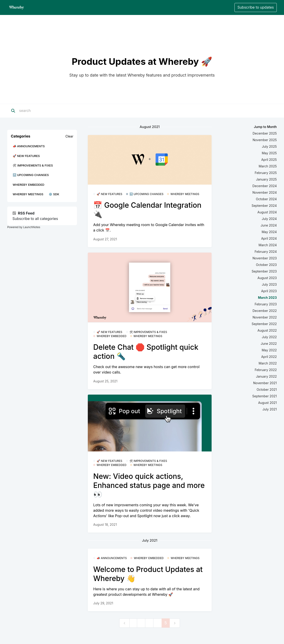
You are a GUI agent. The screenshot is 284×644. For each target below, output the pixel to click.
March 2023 (267, 298)
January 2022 (266, 376)
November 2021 (265, 383)
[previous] (124, 623)
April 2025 (269, 160)
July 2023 (269, 284)
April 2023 (269, 291)
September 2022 (264, 324)
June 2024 (269, 225)
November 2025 (265, 140)
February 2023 (266, 304)
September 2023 (264, 271)
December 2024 (265, 186)
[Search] (47, 111)
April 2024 (269, 238)
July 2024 (269, 219)
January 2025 (266, 179)
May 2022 (269, 350)
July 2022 (269, 337)
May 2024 (269, 232)
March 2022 (268, 363)
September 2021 (265, 396)
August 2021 (267, 403)
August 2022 (267, 330)
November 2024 (265, 192)
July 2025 (269, 146)
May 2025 (269, 153)
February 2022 (266, 370)
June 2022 (269, 344)
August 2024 (267, 212)
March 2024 (268, 245)
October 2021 (267, 390)
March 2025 (268, 166)
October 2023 (266, 265)
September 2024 (264, 206)
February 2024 (266, 252)
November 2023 (265, 258)
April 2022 (269, 357)
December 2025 (265, 133)
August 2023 (267, 278)
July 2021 (270, 409)
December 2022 (265, 311)
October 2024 (266, 199)
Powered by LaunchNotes (24, 227)
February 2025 (266, 173)
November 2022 (265, 317)
